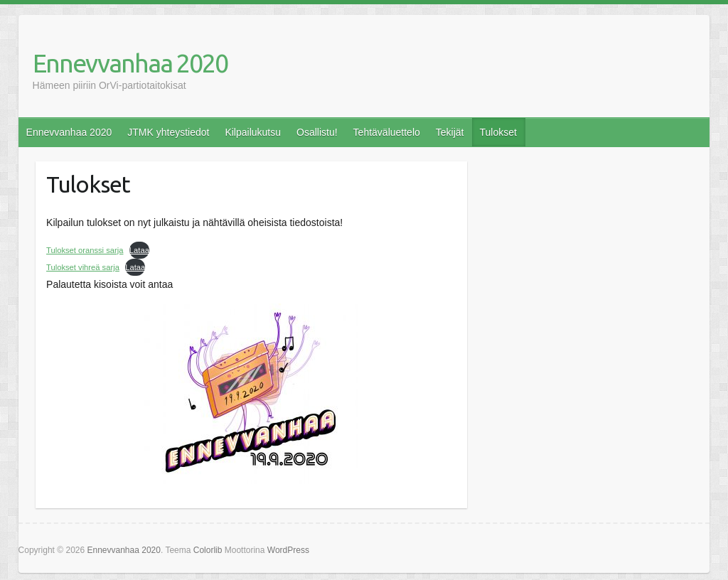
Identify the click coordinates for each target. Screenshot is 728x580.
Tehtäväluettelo (387, 132)
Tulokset (498, 132)
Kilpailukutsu (253, 132)
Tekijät (450, 132)
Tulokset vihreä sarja (83, 267)
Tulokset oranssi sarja (85, 250)
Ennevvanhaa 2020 (130, 63)
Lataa (139, 250)
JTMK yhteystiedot (168, 132)
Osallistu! (317, 132)
